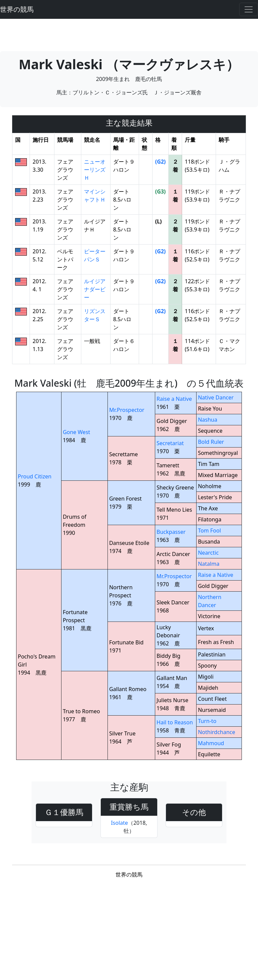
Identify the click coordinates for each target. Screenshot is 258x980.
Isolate (119, 823)
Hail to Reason (175, 722)
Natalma (209, 564)
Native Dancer (216, 397)
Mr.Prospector (127, 410)
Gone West (76, 432)
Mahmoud (211, 743)
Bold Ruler (211, 442)
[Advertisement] (129, 34)
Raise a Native (174, 399)
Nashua (208, 420)
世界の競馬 (17, 9)
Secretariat (170, 443)
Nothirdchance (217, 732)
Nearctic (208, 553)
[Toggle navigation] (249, 9)
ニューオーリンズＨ (95, 170)
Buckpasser (171, 532)
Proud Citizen (35, 476)
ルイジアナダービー (95, 289)
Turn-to (207, 721)
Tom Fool (209, 530)
